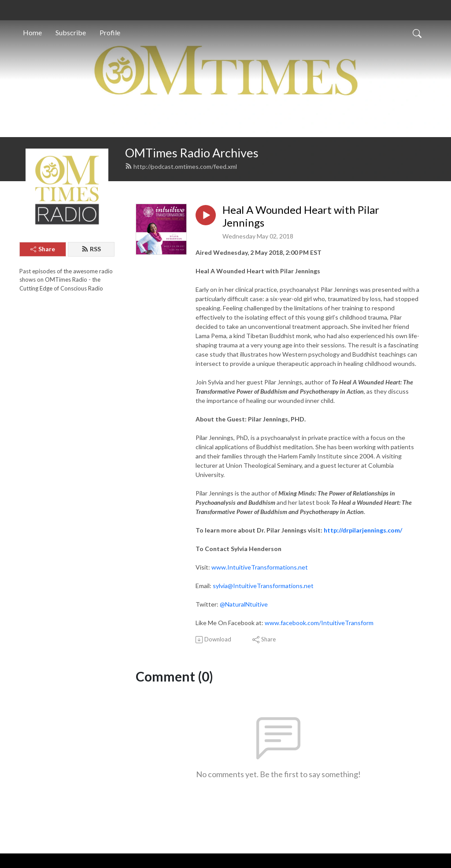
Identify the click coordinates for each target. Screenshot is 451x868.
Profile (110, 32)
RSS (91, 249)
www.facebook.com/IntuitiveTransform (319, 623)
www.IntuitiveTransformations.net (260, 567)
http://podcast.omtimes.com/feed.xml (181, 166)
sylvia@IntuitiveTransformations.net (263, 586)
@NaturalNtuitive (244, 604)
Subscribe (71, 32)
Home (32, 32)
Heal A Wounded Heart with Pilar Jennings (301, 216)
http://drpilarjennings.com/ (363, 530)
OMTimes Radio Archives (192, 153)
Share (43, 249)
